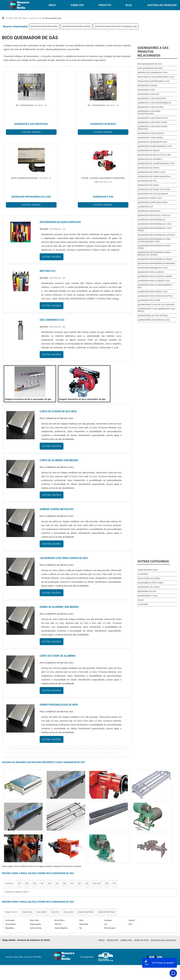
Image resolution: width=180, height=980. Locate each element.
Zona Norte (27, 837)
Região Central (11, 837)
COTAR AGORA (18, 130)
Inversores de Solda (149, 587)
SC (57, 808)
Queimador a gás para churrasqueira (149, 113)
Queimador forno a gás (150, 198)
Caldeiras (143, 574)
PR (50, 808)
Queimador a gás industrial (152, 99)
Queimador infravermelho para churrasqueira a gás (116, 26)
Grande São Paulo (86, 837)
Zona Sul (55, 837)
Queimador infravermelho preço (155, 259)
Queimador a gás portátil (151, 133)
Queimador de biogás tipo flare (154, 155)
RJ (20, 808)
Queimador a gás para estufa (153, 118)
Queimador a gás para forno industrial (153, 128)
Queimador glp (145, 207)
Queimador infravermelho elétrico (44, 26)
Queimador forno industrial (153, 202)
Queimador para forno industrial (155, 296)
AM (107, 808)
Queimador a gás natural (151, 107)
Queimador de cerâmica (150, 159)
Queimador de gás (147, 181)
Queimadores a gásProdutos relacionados (153, 52)
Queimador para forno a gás (153, 292)
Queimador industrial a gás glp (154, 215)
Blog (129, 5)
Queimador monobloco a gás (153, 268)
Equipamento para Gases (150, 583)
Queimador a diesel (148, 86)
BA (80, 808)
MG (27, 808)
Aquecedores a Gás (148, 570)
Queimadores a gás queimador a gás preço (156, 310)
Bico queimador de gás (150, 64)
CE (87, 808)
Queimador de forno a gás (151, 172)
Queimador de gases (148, 185)
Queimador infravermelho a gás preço (154, 229)
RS (65, 808)
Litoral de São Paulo (107, 837)
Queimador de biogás (149, 151)
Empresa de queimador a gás (153, 73)
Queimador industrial (149, 211)
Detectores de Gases (149, 579)
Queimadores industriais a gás (154, 320)
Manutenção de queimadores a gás (156, 77)
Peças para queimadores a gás (154, 81)
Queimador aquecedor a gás (152, 142)
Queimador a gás (146, 90)
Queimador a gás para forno (153, 122)
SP (42, 808)
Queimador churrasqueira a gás (155, 146)
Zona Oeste (42, 837)
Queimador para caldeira (151, 272)
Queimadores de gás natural (153, 316)
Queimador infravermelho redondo (76, 26)
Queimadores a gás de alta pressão (156, 305)
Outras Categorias (153, 561)
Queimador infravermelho (151, 220)
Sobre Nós (77, 5)
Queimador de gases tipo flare (154, 189)
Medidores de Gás (147, 591)
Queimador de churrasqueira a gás (156, 164)
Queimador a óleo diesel (150, 138)
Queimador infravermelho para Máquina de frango (154, 254)
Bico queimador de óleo (150, 68)
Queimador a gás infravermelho (154, 103)
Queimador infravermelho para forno (154, 247)
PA (114, 808)
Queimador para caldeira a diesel (155, 276)
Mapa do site (141, 865)
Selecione (9, 808)
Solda (141, 600)
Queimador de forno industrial (154, 177)
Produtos (105, 5)
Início (52, 5)
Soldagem (143, 604)
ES (35, 808)
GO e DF (97, 808)
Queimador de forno (148, 168)
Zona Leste (68, 837)
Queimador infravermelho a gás (154, 224)
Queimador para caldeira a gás (154, 281)
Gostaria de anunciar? (163, 865)
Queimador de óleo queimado (153, 194)
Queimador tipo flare (149, 300)
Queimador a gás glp (148, 94)
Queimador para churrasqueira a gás (155, 286)
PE (72, 808)
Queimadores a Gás (148, 596)
